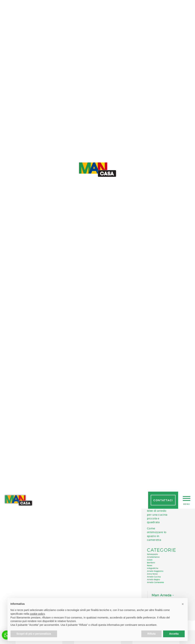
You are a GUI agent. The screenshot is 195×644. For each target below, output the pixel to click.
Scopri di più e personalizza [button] (34, 634)
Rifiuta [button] (151, 634)
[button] (183, 604)
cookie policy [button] (37, 614)
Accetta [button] (174, 634)
